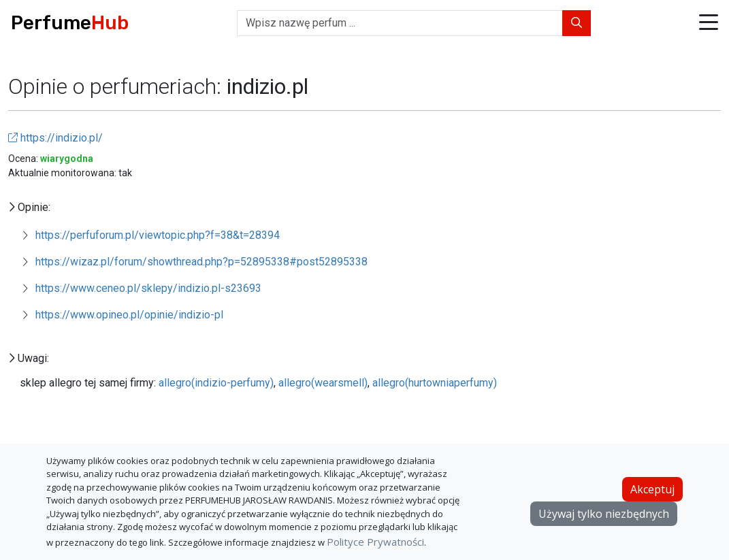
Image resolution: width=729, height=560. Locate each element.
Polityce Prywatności (375, 542)
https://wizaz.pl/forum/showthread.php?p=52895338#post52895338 (201, 262)
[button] (709, 23)
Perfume (70, 23)
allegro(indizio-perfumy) (216, 383)
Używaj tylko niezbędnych (604, 514)
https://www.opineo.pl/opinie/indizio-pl (129, 315)
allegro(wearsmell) (323, 383)
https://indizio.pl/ (55, 138)
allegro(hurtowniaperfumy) (435, 383)
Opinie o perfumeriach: (117, 86)
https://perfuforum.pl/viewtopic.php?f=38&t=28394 (158, 235)
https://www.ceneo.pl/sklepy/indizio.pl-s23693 (148, 288)
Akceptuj (652, 489)
